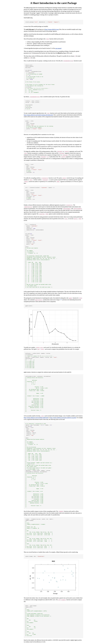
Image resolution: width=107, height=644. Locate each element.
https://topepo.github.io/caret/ (52, 29)
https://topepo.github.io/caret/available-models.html (36, 418)
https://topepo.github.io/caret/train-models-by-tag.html (63, 418)
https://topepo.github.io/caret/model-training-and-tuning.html (38, 115)
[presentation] (61, 300)
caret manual (58, 48)
